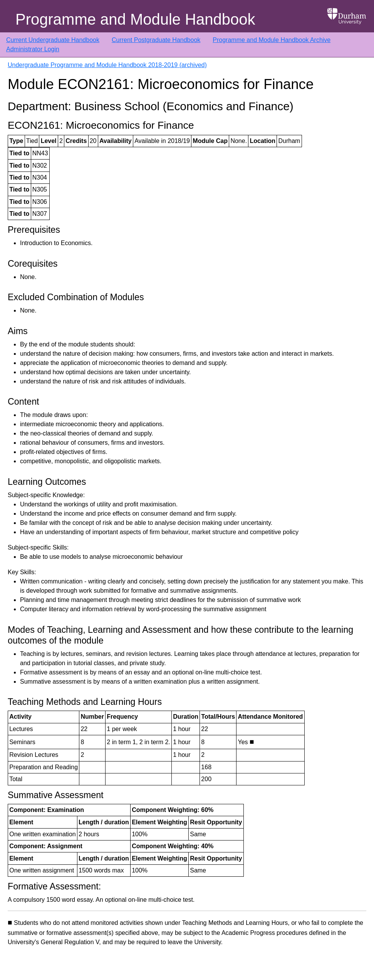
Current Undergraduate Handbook (53, 40)
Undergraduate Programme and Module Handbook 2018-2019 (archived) (107, 65)
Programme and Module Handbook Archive (272, 40)
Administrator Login (33, 49)
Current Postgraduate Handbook (156, 40)
